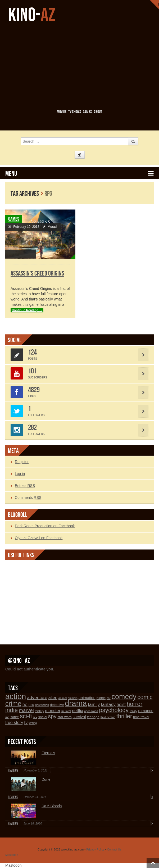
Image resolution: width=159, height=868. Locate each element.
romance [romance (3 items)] (146, 711)
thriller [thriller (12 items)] (124, 716)
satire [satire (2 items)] (15, 717)
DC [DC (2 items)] (25, 705)
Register (22, 462)
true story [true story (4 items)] (14, 722)
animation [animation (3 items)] (87, 698)
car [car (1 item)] (109, 698)
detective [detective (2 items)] (57, 705)
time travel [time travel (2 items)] (141, 717)
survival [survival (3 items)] (79, 717)
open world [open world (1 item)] (91, 711)
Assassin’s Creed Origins (37, 274)
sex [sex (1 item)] (35, 717)
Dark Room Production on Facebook (45, 526)
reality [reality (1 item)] (133, 711)
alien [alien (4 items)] (53, 697)
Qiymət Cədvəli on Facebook (39, 538)
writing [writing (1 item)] (33, 723)
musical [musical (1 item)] (66, 711)
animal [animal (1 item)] (63, 698)
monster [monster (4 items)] (53, 710)
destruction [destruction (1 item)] (42, 705)
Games (87, 112)
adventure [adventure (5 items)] (37, 697)
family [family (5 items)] (94, 704)
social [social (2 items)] (43, 717)
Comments (28, 498)
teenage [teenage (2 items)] (93, 717)
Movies (62, 112)
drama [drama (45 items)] (76, 703)
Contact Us (114, 849)
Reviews (13, 771)
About (98, 112)
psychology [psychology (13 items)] (114, 710)
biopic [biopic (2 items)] (101, 698)
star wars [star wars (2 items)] (64, 717)
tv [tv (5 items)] (26, 722)
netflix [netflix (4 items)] (78, 710)
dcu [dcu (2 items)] (31, 705)
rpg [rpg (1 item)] (7, 717)
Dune (46, 779)
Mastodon (12, 855)
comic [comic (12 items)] (145, 697)
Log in (20, 474)
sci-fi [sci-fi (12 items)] (26, 716)
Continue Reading (27, 310)
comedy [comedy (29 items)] (124, 697)
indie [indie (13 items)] (12, 710)
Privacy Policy (95, 849)
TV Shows (75, 112)
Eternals (48, 753)
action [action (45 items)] (16, 696)
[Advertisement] (82, 66)
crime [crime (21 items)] (13, 704)
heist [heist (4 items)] (121, 704)
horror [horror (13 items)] (135, 704)
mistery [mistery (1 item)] (39, 711)
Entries (25, 486)
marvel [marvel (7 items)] (26, 710)
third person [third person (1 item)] (108, 717)
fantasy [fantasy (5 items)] (108, 704)
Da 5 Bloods (52, 806)
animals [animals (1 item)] (73, 698)
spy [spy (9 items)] (52, 716)
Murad (52, 227)
